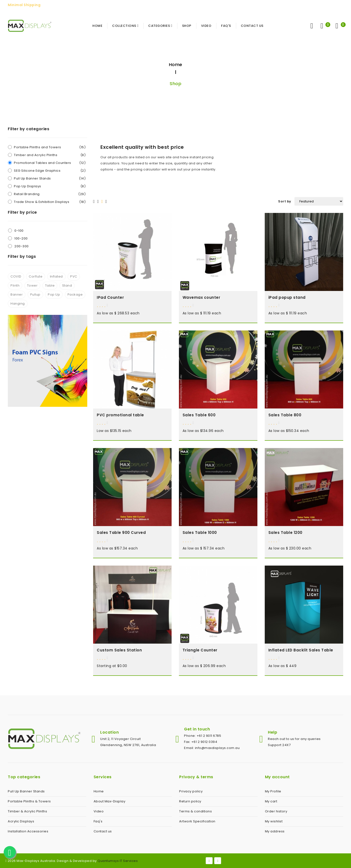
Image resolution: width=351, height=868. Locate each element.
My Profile (273, 791)
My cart (271, 801)
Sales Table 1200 (285, 533)
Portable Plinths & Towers (29, 801)
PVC (74, 276)
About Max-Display (110, 801)
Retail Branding (50, 194)
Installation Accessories (28, 831)
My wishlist (274, 821)
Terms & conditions (195, 811)
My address (275, 831)
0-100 (19, 231)
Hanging (18, 304)
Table (50, 285)
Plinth (15, 285)
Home (176, 65)
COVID (16, 276)
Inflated (56, 276)
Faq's (98, 821)
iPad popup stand (287, 297)
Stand (67, 285)
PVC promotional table (120, 415)
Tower (32, 285)
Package (75, 294)
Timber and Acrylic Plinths (50, 155)
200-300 (22, 246)
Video (99, 811)
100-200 (21, 238)
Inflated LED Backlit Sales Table (301, 650)
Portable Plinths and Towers (50, 147)
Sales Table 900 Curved (121, 533)
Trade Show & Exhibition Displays (50, 202)
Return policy (190, 801)
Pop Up (54, 294)
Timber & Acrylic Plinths (27, 811)
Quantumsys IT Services (118, 861)
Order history (276, 811)
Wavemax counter (201, 297)
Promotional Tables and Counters (50, 163)
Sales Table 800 (285, 415)
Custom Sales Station (119, 650)
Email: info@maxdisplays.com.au (212, 748)
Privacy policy (191, 791)
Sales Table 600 (199, 415)
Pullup (35, 294)
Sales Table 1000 (200, 533)
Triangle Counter (200, 650)
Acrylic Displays (21, 821)
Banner (17, 294)
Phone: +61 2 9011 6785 (203, 736)
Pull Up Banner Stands (50, 178)
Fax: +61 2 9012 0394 (201, 742)
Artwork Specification (197, 821)
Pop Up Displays (50, 186)
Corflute (36, 276)
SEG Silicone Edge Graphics (50, 171)
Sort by (285, 201)
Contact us (103, 831)
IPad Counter (110, 297)
